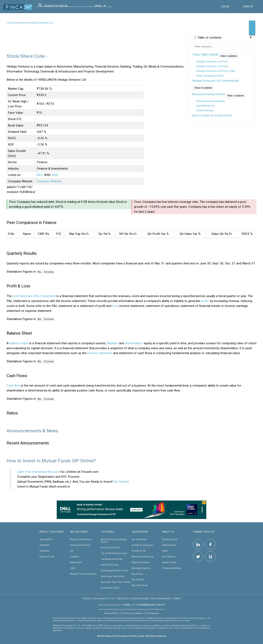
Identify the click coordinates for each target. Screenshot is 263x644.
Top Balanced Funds (112, 559)
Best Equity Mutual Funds (114, 570)
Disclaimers (153, 613)
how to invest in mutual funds (212, 115)
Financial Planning (80, 545)
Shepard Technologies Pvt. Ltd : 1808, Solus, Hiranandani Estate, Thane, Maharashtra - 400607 (131, 598)
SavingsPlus (46, 539)
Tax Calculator (139, 539)
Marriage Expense (141, 568)
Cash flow (13, 385)
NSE (55, 175)
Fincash (11, 23)
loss (115, 306)
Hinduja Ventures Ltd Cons (212, 66)
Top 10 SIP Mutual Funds (114, 553)
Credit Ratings (205, 110)
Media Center (169, 562)
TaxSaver (44, 550)
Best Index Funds (110, 587)
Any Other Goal (139, 585)
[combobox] (63, 7)
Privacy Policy (111, 613)
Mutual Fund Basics (81, 539)
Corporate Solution (172, 568)
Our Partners (169, 556)
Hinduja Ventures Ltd (41, 23)
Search (22, 23)
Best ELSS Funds (110, 564)
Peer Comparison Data (210, 76)
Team (165, 550)
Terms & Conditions (132, 613)
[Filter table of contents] (222, 46)
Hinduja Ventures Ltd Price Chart (216, 71)
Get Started (121, 481)
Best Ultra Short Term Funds (116, 582)
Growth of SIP (139, 550)
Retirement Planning (142, 556)
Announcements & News (209, 94)
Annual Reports (205, 106)
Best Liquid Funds (111, 547)
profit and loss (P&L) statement (34, 296)
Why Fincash (169, 545)
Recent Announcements (211, 101)
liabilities (112, 343)
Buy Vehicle (138, 579)
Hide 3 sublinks (236, 96)
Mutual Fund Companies (83, 573)
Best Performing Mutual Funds (114, 540)
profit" (205, 301)
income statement (100, 353)
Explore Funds (47, 556)
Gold (73, 568)
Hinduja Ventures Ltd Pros (212, 61)
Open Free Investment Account (38, 471)
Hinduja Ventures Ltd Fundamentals (216, 81)
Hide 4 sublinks (229, 56)
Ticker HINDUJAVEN (205, 55)
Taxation (74, 556)
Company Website (49, 181)
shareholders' (134, 343)
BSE (40, 175)
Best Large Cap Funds (112, 576)
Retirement (76, 562)
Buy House (137, 573)
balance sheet (19, 343)
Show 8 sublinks (203, 88)
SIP (72, 550)
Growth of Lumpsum (142, 545)
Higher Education (141, 562)
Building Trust (170, 539)
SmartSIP (44, 545)
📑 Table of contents (207, 38)
